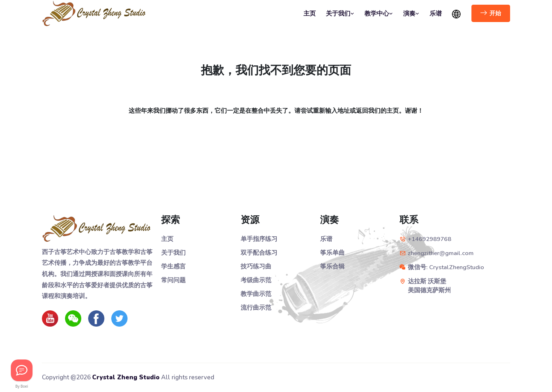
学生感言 (173, 266)
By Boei (22, 386)
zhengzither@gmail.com (442, 253)
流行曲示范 (256, 307)
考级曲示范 (256, 280)
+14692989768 (430, 239)
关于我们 (340, 14)
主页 (310, 14)
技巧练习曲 (256, 266)
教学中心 (379, 14)
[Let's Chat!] (22, 370)
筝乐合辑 (332, 266)
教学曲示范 (256, 293)
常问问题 (173, 280)
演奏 (411, 14)
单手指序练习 (259, 239)
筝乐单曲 (332, 253)
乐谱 (436, 14)
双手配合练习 (259, 253)
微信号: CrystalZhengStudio (447, 267)
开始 (491, 13)
